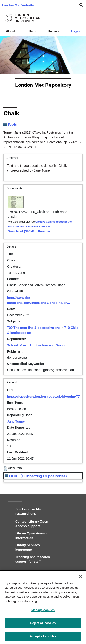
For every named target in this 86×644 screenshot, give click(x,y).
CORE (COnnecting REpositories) (36, 476)
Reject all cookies (43, 625)
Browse (54, 31)
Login (75, 31)
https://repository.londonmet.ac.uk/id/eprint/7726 (45, 396)
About (11, 31)
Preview (44, 231)
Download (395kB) (21, 231)
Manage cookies (43, 612)
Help (32, 31)
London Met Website (18, 5)
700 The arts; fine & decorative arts (34, 327)
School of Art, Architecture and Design (37, 345)
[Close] (81, 578)
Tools (10, 124)
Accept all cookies (43, 638)
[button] (6, 469)
